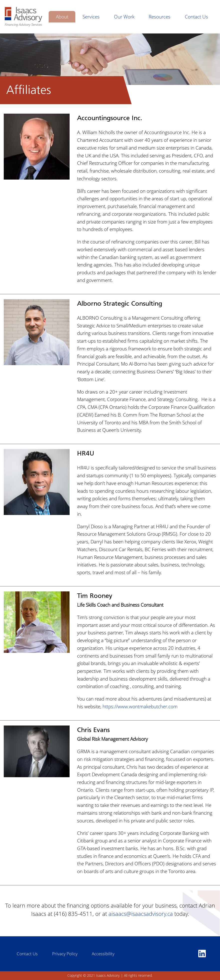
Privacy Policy (65, 954)
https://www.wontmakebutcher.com (140, 706)
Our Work (124, 17)
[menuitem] (62, 17)
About (62, 17)
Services (91, 17)
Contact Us (196, 17)
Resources (160, 17)
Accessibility (103, 954)
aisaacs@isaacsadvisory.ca (141, 914)
